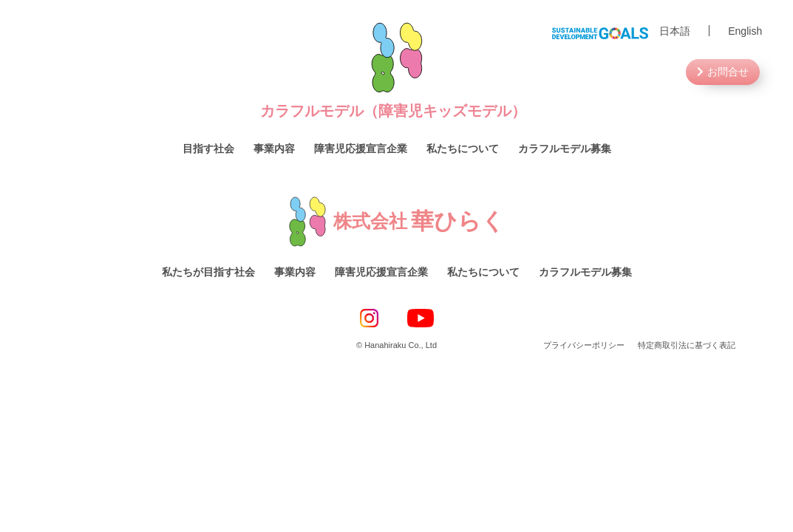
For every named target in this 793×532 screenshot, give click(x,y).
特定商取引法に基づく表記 (687, 345)
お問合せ (728, 72)
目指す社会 (208, 149)
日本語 (675, 31)
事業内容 (274, 149)
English (745, 31)
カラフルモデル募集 (565, 149)
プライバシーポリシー (584, 345)
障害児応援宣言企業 (361, 149)
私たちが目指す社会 (208, 272)
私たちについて (463, 149)
